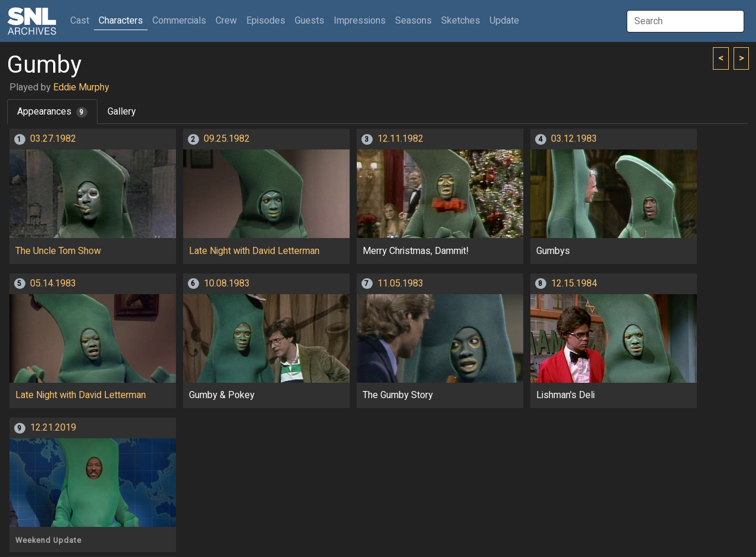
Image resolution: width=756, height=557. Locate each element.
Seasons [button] (413, 21)
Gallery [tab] (122, 112)
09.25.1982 (227, 139)
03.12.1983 (574, 139)
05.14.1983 (53, 284)
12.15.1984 (574, 284)
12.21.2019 (53, 428)
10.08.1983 (227, 284)
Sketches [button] (461, 21)
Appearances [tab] (52, 112)
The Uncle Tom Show (58, 251)
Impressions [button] (360, 21)
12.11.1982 (400, 139)
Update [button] (504, 21)
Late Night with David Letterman (254, 251)
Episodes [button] (266, 21)
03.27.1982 (53, 139)
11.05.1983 (400, 284)
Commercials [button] (179, 21)
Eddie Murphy (81, 87)
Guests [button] (309, 21)
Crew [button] (226, 21)
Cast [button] (82, 20)
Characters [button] (121, 21)
